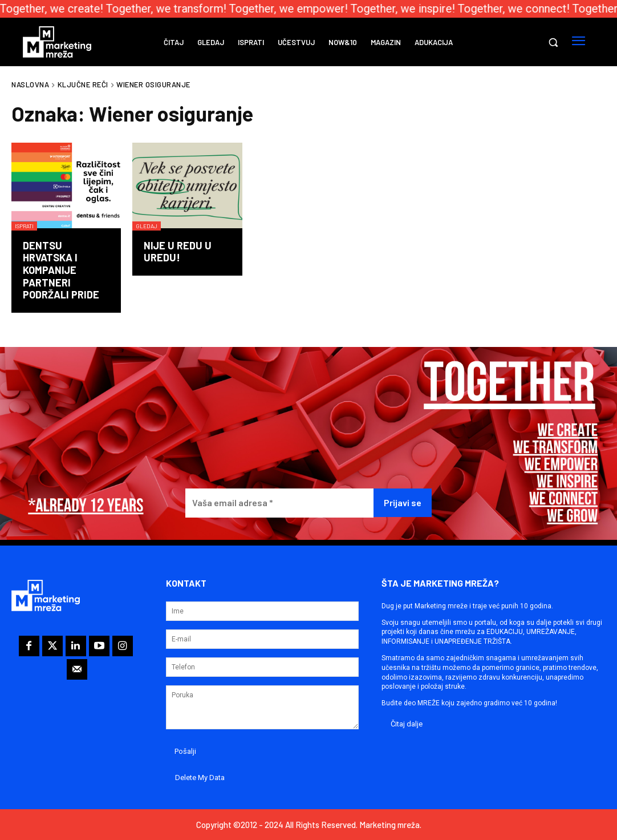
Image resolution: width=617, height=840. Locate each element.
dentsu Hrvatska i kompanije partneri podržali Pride (61, 270)
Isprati (24, 226)
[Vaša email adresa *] (280, 503)
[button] (553, 42)
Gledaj (147, 226)
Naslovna (30, 84)
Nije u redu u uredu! (178, 252)
